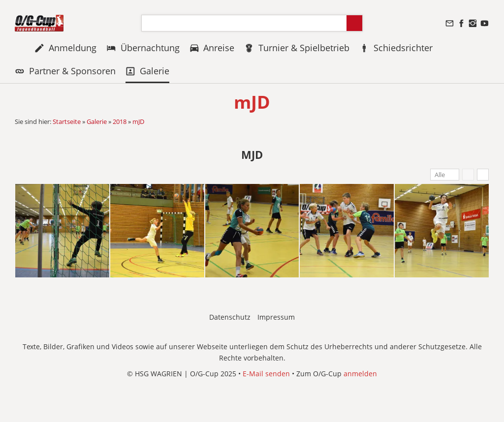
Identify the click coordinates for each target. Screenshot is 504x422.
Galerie (97, 121)
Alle (440, 175)
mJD (138, 121)
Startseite (67, 121)
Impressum (276, 317)
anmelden (360, 374)
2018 (120, 121)
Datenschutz (230, 317)
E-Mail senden (266, 374)
